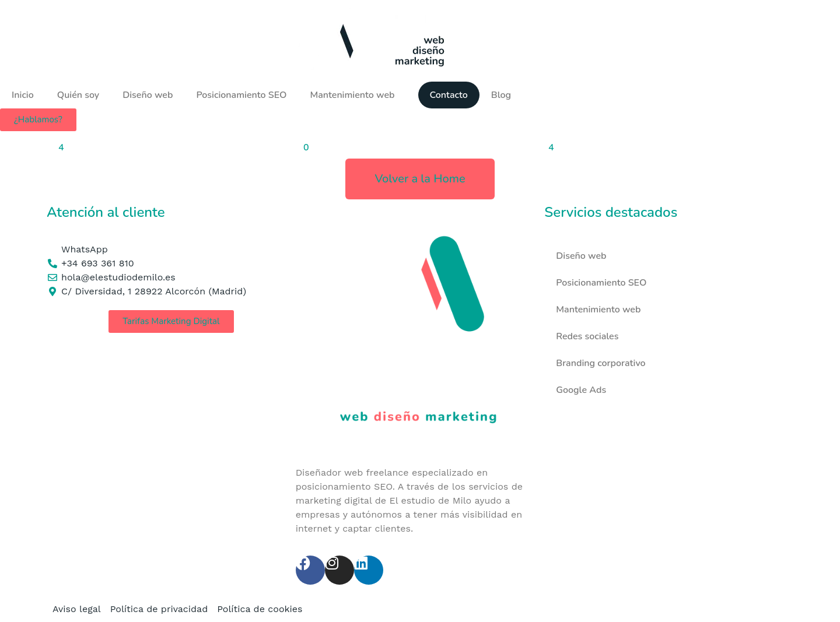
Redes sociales (587, 336)
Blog (501, 95)
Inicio (23, 95)
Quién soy (78, 95)
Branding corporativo (601, 363)
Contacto (449, 95)
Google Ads (581, 390)
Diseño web (148, 95)
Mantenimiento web (352, 95)
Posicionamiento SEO (241, 95)
